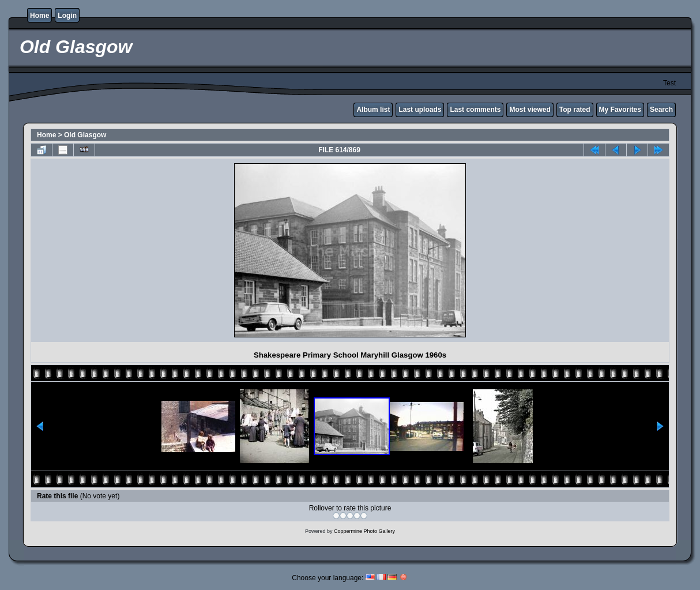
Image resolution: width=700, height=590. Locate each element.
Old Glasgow (85, 135)
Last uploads (420, 110)
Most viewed (530, 110)
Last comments (475, 110)
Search (661, 110)
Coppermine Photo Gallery (364, 531)
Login (67, 16)
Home (39, 16)
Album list (373, 110)
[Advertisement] (135, 250)
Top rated (575, 110)
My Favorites (620, 110)
